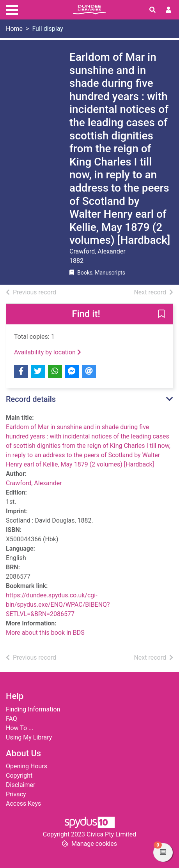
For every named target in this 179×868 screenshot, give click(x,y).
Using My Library (29, 737)
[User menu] (168, 10)
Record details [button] (31, 399)
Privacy (16, 794)
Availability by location (48, 352)
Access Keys (23, 804)
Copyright (19, 776)
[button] (161, 315)
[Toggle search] (152, 10)
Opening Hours (27, 766)
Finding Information (33, 709)
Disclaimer (20, 785)
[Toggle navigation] (12, 9)
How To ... (20, 728)
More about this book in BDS (45, 633)
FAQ (12, 719)
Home (14, 29)
